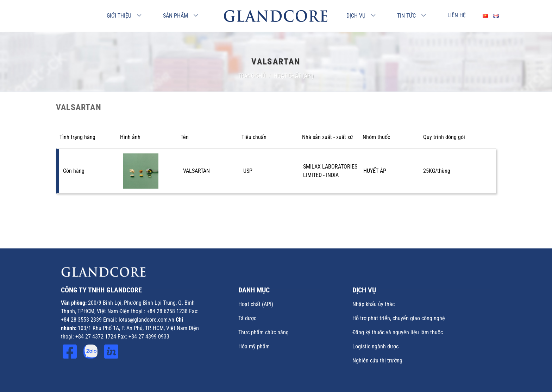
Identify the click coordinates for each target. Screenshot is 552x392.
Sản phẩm (175, 16)
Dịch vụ (356, 16)
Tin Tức (406, 16)
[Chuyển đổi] (139, 16)
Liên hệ (457, 15)
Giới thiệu (119, 16)
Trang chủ (252, 76)
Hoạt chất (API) (294, 76)
